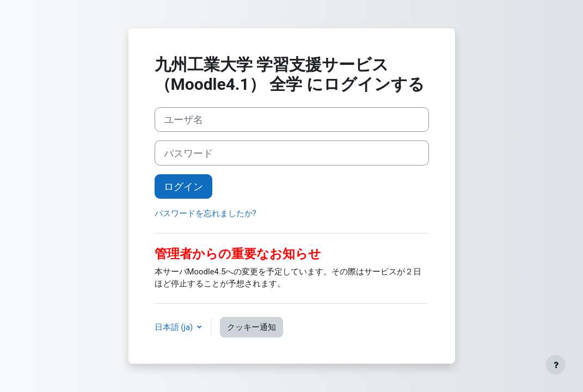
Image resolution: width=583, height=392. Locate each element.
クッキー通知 (251, 327)
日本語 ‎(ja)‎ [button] (175, 327)
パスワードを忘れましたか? (205, 213)
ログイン (183, 186)
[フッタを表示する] (556, 365)
